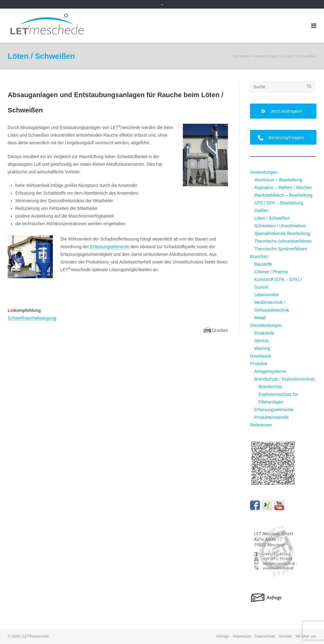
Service (262, 341)
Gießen (261, 210)
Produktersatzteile (272, 417)
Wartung (262, 348)
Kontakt (285, 636)
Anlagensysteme (270, 371)
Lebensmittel (266, 295)
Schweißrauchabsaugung (32, 318)
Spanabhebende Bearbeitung (282, 233)
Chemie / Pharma (271, 272)
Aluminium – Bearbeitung (278, 180)
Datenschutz (265, 636)
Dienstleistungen (266, 325)
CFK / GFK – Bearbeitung (279, 203)
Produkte (259, 364)
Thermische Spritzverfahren (281, 249)
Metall (260, 318)
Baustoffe (263, 264)
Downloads (261, 356)
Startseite (241, 56)
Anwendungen (266, 56)
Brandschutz (271, 387)
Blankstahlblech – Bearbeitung (283, 195)
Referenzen (261, 425)
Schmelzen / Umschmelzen (280, 226)
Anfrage (223, 636)
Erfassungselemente (110, 247)
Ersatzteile (264, 333)
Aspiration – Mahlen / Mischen (283, 188)
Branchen (259, 256)
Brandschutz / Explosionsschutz (285, 379)
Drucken (220, 330)
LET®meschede (36, 636)
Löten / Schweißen (272, 218)
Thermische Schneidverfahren (283, 241)
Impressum (242, 636)
